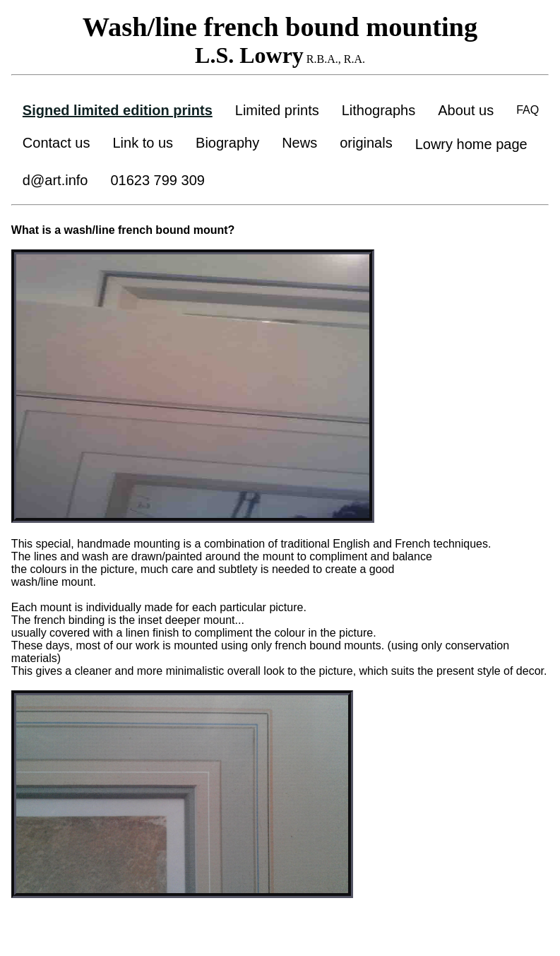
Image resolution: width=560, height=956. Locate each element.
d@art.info (55, 180)
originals (366, 143)
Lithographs (379, 110)
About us (466, 110)
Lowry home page (471, 144)
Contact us (56, 143)
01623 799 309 (157, 180)
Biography (227, 143)
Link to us (143, 143)
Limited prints (277, 110)
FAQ (528, 110)
